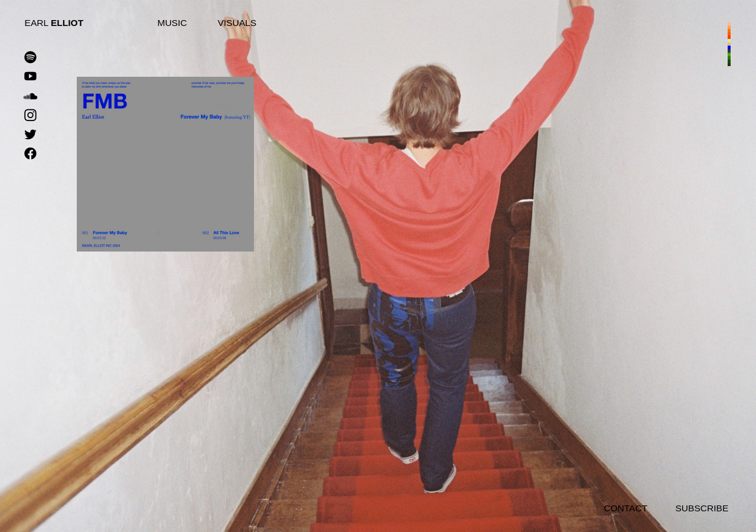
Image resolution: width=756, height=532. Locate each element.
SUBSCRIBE (702, 508)
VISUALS (237, 23)
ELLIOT (67, 23)
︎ (30, 58)
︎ (30, 154)
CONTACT (625, 508)
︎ (30, 77)
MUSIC (172, 23)
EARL (38, 23)
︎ (30, 116)
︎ (30, 135)
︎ (30, 96)
